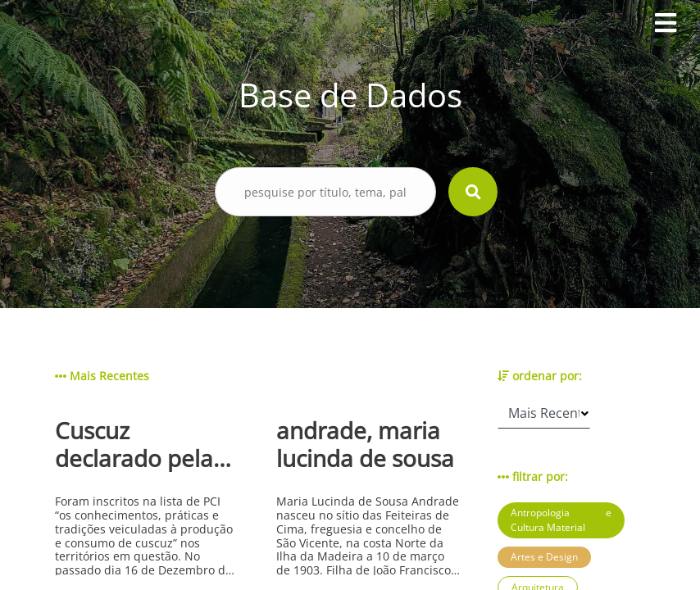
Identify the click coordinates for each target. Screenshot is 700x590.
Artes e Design (544, 557)
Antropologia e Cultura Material (561, 520)
